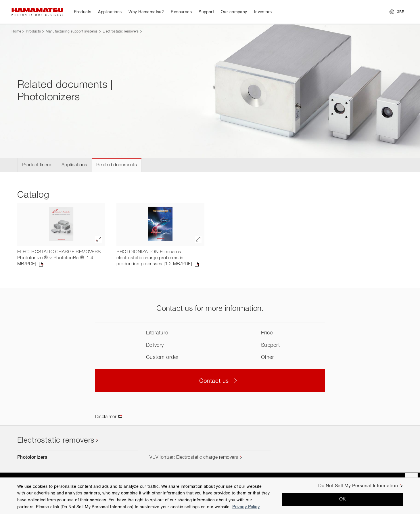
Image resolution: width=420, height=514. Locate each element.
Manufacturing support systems (72, 32)
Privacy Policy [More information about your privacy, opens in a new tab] (246, 507)
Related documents (117, 165)
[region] (210, 496)
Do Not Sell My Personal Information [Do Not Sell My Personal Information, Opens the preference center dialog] (358, 486)
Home (16, 32)
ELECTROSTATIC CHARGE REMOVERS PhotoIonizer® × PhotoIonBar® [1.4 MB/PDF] (59, 258)
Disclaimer (106, 417)
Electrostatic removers (121, 32)
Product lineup (37, 165)
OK (343, 499)
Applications (74, 165)
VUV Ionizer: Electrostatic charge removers (194, 458)
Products (33, 32)
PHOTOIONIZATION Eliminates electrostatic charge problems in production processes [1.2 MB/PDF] (154, 258)
